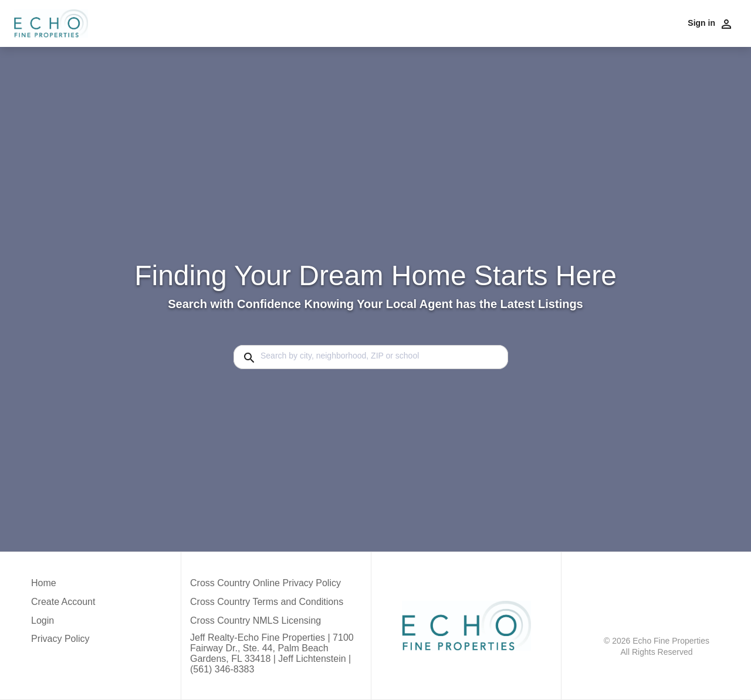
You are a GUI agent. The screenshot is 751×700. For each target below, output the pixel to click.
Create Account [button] (63, 602)
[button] (63, 624)
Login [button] (43, 620)
